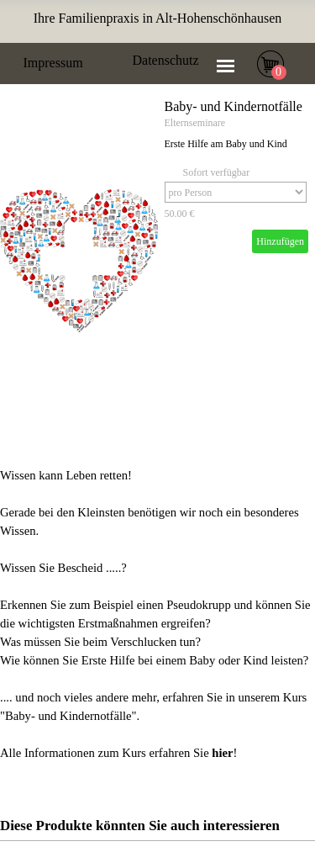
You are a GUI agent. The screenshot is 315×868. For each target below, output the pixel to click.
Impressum (53, 63)
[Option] (236, 192)
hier (222, 753)
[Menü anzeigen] (226, 66)
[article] (157, 261)
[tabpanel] (158, 19)
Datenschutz (166, 60)
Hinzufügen (280, 241)
